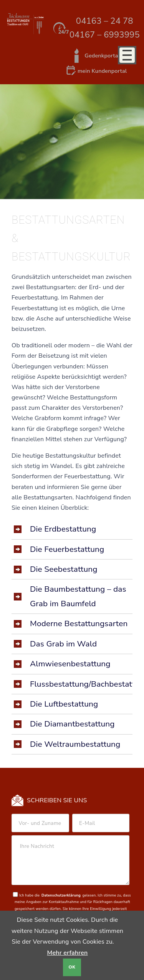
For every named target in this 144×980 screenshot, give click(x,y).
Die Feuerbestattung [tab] (67, 549)
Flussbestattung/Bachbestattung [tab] (81, 684)
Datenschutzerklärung (61, 895)
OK (72, 967)
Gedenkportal (102, 56)
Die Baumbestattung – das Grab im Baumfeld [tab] (78, 596)
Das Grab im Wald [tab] (63, 644)
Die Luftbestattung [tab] (64, 704)
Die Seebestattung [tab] (64, 569)
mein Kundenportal (102, 71)
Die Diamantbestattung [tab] (72, 724)
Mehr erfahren (68, 953)
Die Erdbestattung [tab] (63, 529)
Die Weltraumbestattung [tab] (75, 744)
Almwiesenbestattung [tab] (70, 664)
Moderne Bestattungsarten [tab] (79, 623)
